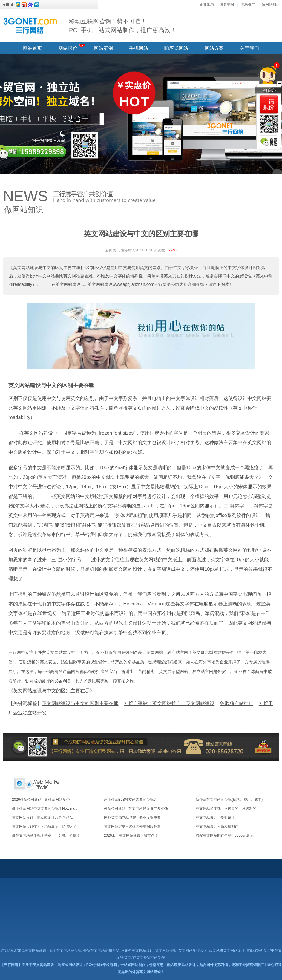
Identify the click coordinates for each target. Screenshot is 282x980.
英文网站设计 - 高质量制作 (217, 826)
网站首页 (33, 48)
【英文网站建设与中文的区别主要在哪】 (47, 268)
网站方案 (214, 48)
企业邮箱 (207, 4)
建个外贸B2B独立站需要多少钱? (130, 800)
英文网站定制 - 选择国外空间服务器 (132, 826)
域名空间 (227, 4)
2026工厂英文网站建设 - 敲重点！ (131, 835)
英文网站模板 (166, 950)
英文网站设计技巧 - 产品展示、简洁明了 (44, 826)
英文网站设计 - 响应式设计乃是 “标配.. (43, 818)
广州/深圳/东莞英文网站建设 (24, 950)
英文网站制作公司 (193, 950)
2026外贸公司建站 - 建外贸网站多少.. (42, 800)
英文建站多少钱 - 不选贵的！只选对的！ (228, 809)
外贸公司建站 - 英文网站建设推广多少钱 (136, 809)
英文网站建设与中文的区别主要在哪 (51, 385)
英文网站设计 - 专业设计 (215, 818)
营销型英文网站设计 (137, 950)
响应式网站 (176, 48)
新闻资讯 (113, 250)
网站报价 (68, 48)
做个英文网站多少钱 (65, 950)
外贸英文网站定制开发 (101, 950)
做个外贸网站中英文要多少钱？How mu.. (45, 809)
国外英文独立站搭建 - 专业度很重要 (132, 818)
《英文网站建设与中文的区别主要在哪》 (51, 691)
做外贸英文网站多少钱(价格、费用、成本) (229, 800)
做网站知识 (271, 4)
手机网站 (139, 48)
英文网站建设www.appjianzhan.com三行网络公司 (133, 284)
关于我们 (249, 48)
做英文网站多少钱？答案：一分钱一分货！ (46, 835)
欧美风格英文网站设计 (227, 950)
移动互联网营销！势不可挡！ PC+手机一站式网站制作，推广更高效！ (123, 26)
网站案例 (103, 48)
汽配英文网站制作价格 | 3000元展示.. (225, 835)
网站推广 (248, 4)
